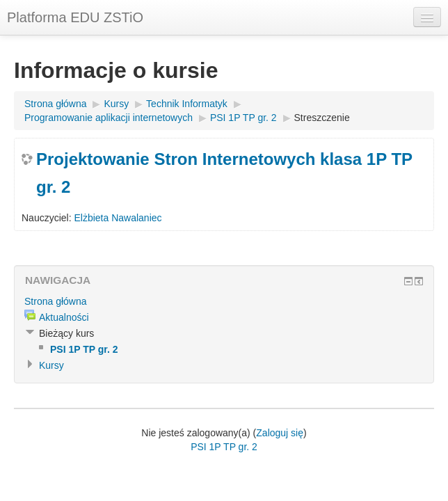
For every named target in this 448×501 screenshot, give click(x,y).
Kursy (116, 104)
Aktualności (64, 317)
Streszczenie (322, 118)
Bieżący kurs (66, 333)
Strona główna (56, 104)
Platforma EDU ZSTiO (75, 17)
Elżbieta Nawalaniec (118, 218)
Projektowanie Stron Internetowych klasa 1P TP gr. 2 (224, 173)
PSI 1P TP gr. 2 (243, 118)
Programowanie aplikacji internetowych (109, 118)
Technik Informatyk (187, 104)
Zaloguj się (280, 433)
